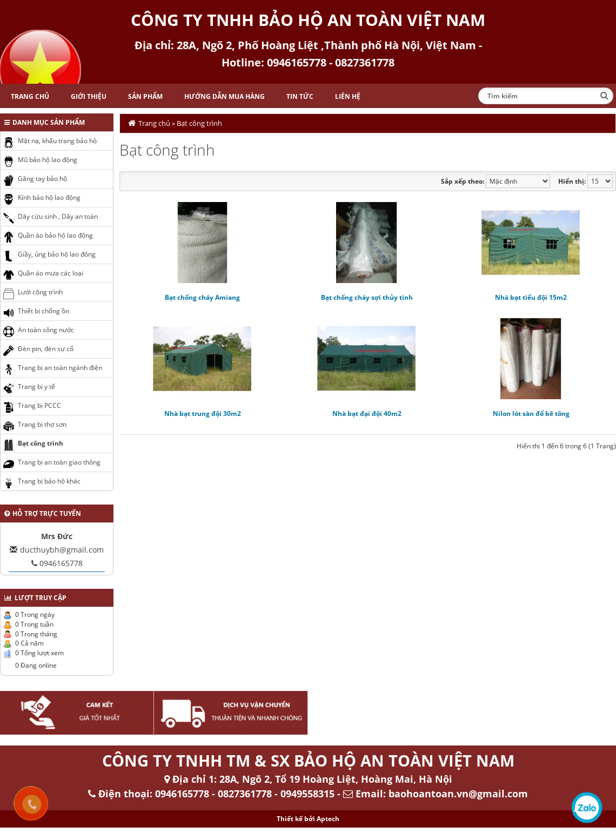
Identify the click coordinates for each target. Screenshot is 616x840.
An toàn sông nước (46, 330)
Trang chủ (30, 96)
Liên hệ (348, 96)
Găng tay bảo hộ (42, 179)
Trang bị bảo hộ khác (49, 481)
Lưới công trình (40, 292)
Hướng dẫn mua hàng (225, 96)
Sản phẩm (145, 96)
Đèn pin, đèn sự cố (46, 349)
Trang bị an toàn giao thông (59, 462)
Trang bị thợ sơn (42, 424)
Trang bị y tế (36, 387)
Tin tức (300, 96)
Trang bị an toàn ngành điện (60, 368)
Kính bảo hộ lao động (49, 197)
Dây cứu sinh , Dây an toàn (58, 216)
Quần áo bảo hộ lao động (55, 235)
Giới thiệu (89, 96)
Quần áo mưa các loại (51, 273)
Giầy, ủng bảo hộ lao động (57, 254)
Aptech (328, 819)
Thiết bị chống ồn (43, 311)
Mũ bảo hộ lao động (48, 160)
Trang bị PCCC (39, 405)
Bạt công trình (199, 123)
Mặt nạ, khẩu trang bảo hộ (57, 141)
